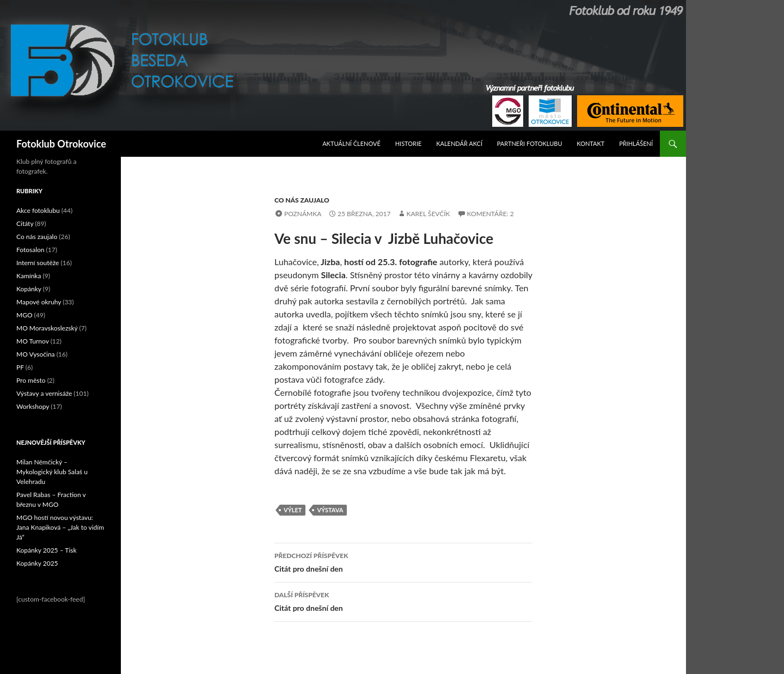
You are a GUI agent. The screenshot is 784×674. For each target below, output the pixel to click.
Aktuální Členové (351, 143)
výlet (293, 510)
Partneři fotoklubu (530, 143)
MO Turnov (33, 341)
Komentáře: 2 (491, 214)
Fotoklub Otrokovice (61, 144)
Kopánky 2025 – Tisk (47, 550)
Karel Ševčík (428, 214)
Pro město (31, 380)
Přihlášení (636, 143)
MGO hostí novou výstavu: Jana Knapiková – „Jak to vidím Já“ (60, 527)
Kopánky (29, 289)
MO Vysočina (36, 354)
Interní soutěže (38, 263)
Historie (409, 143)
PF (20, 367)
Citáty (25, 223)
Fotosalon (30, 250)
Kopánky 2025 (37, 563)
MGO (24, 315)
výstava (330, 510)
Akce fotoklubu (38, 210)
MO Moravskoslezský (47, 328)
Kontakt (590, 143)
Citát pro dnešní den (403, 561)
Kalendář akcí (459, 143)
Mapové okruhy (39, 302)
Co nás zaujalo (302, 200)
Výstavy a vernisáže (44, 393)
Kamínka (29, 276)
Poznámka (303, 214)
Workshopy (33, 406)
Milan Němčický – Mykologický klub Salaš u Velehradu (52, 472)
